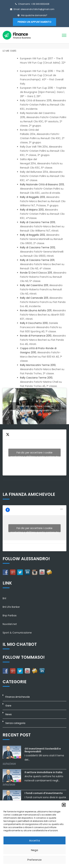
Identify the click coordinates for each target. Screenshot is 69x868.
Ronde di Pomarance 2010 (36, 336)
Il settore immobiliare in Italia (43, 772)
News (9, 714)
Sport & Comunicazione (17, 633)
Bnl (4, 598)
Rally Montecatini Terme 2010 (38, 365)
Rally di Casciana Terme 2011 (37, 260)
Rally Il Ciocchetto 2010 (34, 323)
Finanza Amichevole (18, 697)
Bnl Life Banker (11, 607)
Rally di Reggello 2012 (32, 235)
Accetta (34, 840)
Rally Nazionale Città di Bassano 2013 (42, 184)
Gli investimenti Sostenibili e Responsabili (43, 750)
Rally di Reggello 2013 (32, 197)
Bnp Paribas (10, 615)
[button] (64, 805)
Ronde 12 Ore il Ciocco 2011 (36, 273)
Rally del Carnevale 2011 (34, 298)
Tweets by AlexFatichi (34, 453)
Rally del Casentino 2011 (34, 285)
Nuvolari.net (10, 624)
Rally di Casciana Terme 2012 (38, 247)
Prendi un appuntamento (34, 22)
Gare (8, 706)
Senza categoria (15, 723)
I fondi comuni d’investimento (44, 793)
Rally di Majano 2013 (32, 210)
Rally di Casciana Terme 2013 (38, 222)
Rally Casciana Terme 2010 (36, 378)
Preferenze (34, 860)
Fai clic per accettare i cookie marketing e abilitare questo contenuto (35, 407)
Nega (34, 850)
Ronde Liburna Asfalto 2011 (36, 310)
